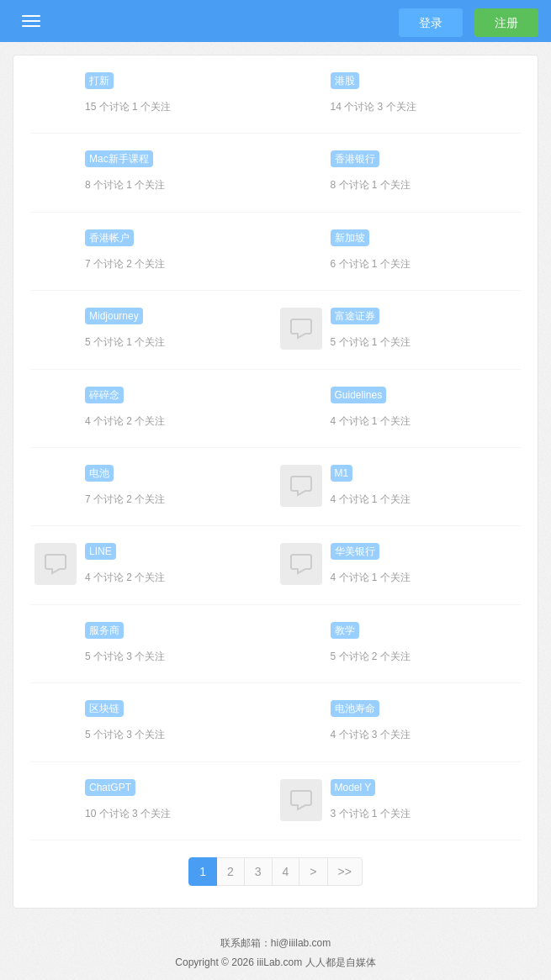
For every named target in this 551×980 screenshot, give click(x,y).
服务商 (104, 630)
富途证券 (355, 316)
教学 (345, 630)
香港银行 (355, 159)
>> (345, 872)
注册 (506, 23)
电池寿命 (355, 709)
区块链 (104, 709)
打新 (99, 81)
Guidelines (359, 395)
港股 (345, 81)
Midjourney (114, 316)
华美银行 (355, 551)
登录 (431, 23)
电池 (99, 473)
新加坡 (350, 238)
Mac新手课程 (119, 159)
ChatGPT (110, 788)
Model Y (353, 788)
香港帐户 (109, 238)
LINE (101, 551)
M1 (342, 473)
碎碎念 (104, 395)
